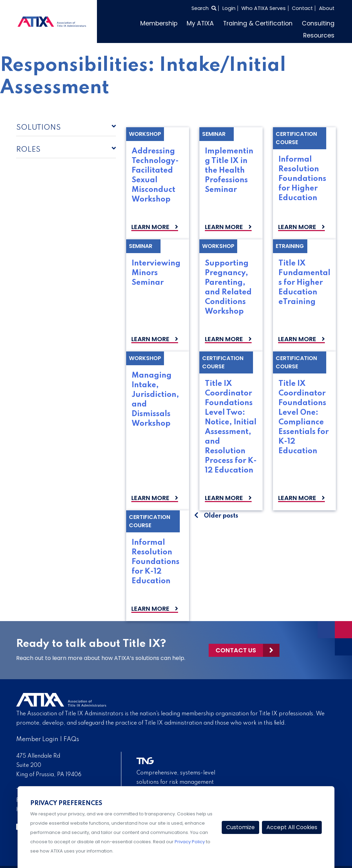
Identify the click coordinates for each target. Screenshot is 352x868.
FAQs (71, 739)
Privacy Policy (190, 842)
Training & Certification (258, 23)
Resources (319, 35)
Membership (159, 23)
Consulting (318, 23)
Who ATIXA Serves (263, 8)
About (327, 8)
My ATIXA (200, 23)
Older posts (221, 516)
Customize (240, 827)
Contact (302, 8)
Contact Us (236, 650)
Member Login (37, 739)
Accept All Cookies (292, 827)
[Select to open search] (204, 8)
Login (229, 8)
